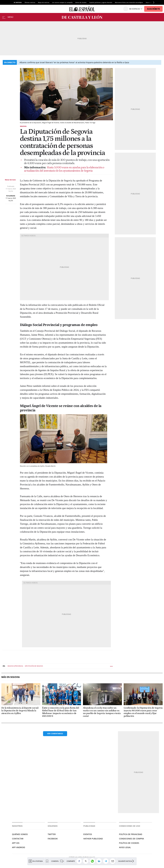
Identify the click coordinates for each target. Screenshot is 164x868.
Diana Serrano (10, 180)
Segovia (23, 126)
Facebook (53, 839)
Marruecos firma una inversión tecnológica (129, 2)
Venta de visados (81, 2)
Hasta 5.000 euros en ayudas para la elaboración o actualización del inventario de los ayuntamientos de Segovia (64, 169)
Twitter (52, 834)
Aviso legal (125, 847)
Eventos (88, 834)
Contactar (18, 839)
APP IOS (16, 843)
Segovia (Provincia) (15, 666)
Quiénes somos (20, 834)
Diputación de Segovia (34, 666)
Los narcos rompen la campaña (62, 2)
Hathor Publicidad (93, 839)
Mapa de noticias (44, 2)
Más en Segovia (11, 677)
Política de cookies (129, 843)
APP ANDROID (19, 847)
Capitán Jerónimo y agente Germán (101, 2)
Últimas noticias (30, 2)
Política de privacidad (131, 834)
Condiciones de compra (131, 839)
